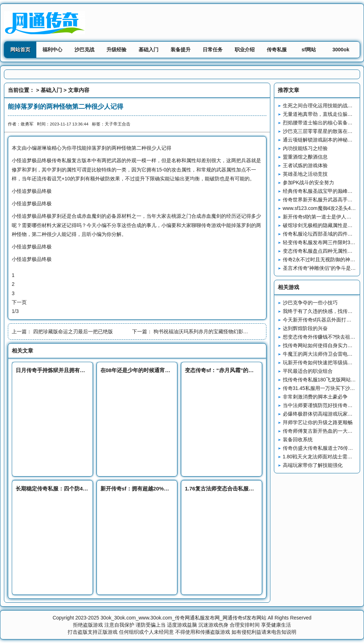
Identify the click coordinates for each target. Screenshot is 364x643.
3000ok (341, 50)
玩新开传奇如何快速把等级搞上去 (320, 362)
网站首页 (20, 50)
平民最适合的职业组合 (308, 371)
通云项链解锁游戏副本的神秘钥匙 (320, 140)
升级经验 (116, 50)
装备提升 (181, 50)
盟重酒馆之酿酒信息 (305, 157)
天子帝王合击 (118, 124)
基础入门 (149, 50)
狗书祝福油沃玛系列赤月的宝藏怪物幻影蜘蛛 (203, 331)
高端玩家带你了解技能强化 (313, 465)
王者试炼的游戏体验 (305, 165)
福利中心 (52, 50)
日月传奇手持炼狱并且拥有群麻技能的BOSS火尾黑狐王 (82, 370)
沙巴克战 (84, 50)
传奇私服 (277, 50)
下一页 (19, 302)
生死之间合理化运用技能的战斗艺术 (323, 106)
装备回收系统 (298, 439)
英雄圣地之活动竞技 (305, 174)
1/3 (15, 311)
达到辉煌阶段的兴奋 (305, 328)
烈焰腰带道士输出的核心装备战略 (320, 123)
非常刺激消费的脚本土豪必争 (315, 397)
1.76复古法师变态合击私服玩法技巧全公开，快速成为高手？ (257, 488)
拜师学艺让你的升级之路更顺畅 (318, 422)
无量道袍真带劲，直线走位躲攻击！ (323, 114)
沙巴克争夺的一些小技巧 (310, 303)
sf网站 (309, 50)
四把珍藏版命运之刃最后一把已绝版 (73, 331)
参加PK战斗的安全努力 (309, 182)
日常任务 (213, 50)
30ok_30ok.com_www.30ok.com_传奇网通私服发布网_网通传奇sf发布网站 (183, 618)
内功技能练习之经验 (305, 148)
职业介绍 (245, 50)
